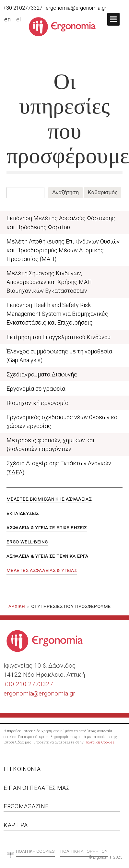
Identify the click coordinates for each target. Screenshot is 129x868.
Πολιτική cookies (35, 851)
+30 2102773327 (23, 8)
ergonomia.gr (57, 693)
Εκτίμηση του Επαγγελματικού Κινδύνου (59, 337)
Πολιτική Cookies (100, 742)
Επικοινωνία (22, 769)
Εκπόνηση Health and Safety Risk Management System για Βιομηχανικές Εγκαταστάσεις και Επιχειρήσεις (57, 314)
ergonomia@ (21, 693)
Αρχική (17, 606)
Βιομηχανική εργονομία (37, 403)
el (19, 19)
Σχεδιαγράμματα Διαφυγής (42, 374)
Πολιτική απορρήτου (84, 851)
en (7, 19)
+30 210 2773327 (28, 684)
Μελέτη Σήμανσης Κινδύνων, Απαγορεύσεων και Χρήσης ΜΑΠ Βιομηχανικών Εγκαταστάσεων (49, 282)
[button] (113, 19)
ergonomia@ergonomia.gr (76, 8)
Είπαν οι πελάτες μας (36, 788)
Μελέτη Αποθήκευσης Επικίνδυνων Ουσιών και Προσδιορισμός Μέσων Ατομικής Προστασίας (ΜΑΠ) (63, 250)
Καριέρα (16, 825)
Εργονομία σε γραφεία (36, 389)
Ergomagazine (26, 806)
